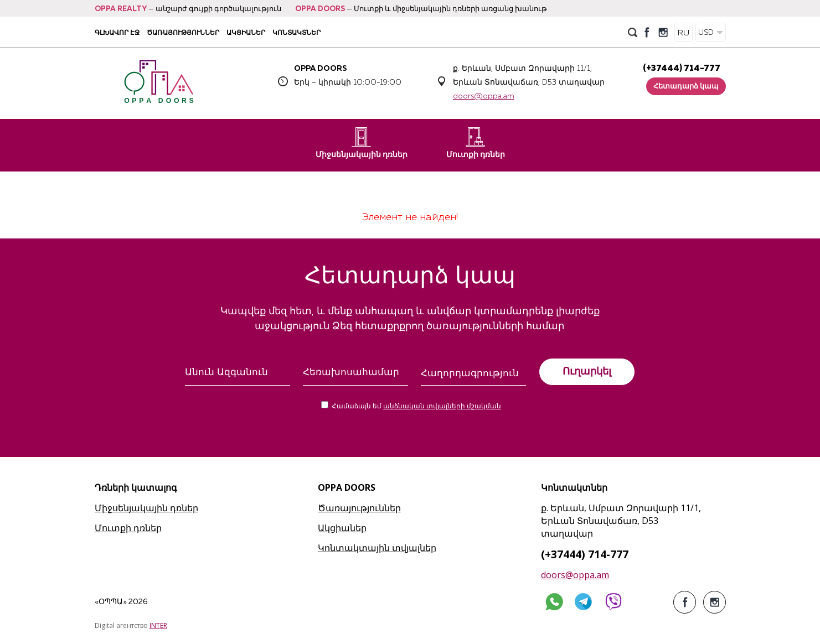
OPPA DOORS (320, 9)
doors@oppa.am (484, 96)
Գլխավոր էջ (117, 32)
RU (684, 33)
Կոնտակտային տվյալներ (377, 548)
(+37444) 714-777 (682, 68)
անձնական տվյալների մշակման (442, 407)
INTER (158, 625)
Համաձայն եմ (416, 407)
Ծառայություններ (183, 32)
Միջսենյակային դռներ (362, 143)
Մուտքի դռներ (476, 143)
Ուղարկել (587, 371)
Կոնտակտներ (296, 32)
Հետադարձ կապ (686, 87)
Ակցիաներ (246, 32)
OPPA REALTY (121, 9)
